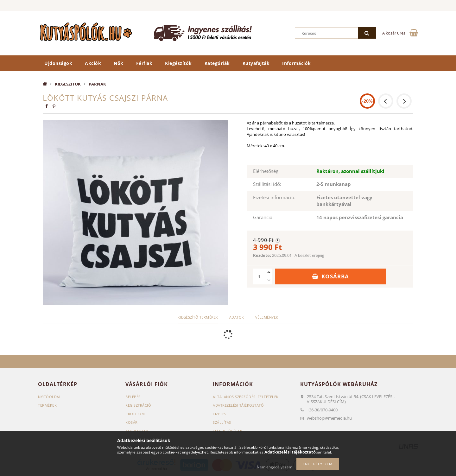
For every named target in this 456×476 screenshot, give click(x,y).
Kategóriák (217, 63)
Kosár (132, 422)
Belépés (133, 397)
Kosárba (335, 276)
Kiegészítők (178, 63)
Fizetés (220, 414)
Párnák (97, 84)
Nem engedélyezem (275, 467)
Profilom (135, 414)
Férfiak (144, 63)
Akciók (93, 63)
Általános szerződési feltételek (246, 397)
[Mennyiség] (259, 276)
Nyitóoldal (50, 397)
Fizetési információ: (274, 197)
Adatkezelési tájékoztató (238, 405)
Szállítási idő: (267, 184)
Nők (119, 63)
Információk (297, 63)
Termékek (47, 405)
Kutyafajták (256, 63)
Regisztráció (138, 405)
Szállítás (222, 422)
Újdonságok (58, 63)
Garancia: (263, 217)
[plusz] (269, 273)
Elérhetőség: (266, 171)
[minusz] (269, 280)
